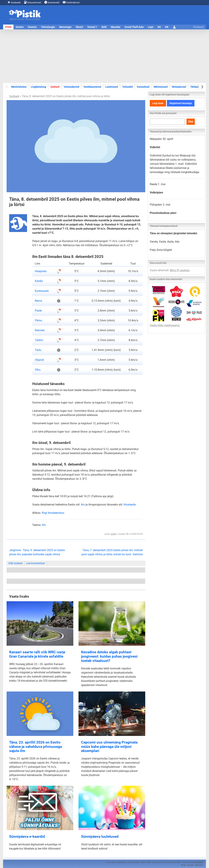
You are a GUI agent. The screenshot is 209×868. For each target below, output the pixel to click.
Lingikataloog (38, 87)
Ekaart (79, 27)
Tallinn (39, 340)
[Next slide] (202, 87)
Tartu (38, 350)
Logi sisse (158, 103)
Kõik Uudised (15, 563)
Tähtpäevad (197, 87)
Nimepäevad (179, 87)
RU (159, 27)
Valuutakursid (71, 87)
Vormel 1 (92, 27)
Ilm (83, 505)
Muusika (116, 27)
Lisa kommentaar (35, 563)
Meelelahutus (19, 87)
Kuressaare (42, 291)
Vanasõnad (143, 87)
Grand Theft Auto (134, 27)
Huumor (32, 27)
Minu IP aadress (180, 270)
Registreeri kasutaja (181, 103)
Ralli (104, 27)
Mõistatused (161, 87)
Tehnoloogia (48, 27)
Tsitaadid (127, 87)
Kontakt (190, 865)
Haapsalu (41, 271)
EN (167, 27)
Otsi (191, 122)
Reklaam (199, 865)
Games (20, 27)
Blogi (183, 865)
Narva (38, 301)
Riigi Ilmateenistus (53, 513)
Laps (151, 27)
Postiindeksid (71, 2)
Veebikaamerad (92, 87)
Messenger (65, 27)
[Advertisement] (104, 56)
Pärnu (38, 320)
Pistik (8, 27)
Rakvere (40, 330)
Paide (38, 311)
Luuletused (112, 87)
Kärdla (39, 281)
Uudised (55, 87)
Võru (38, 370)
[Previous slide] (7, 87)
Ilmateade (14, 2)
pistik (113, 534)
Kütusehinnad (32, 2)
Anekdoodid (52, 2)
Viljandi (39, 360)
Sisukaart (199, 27)
